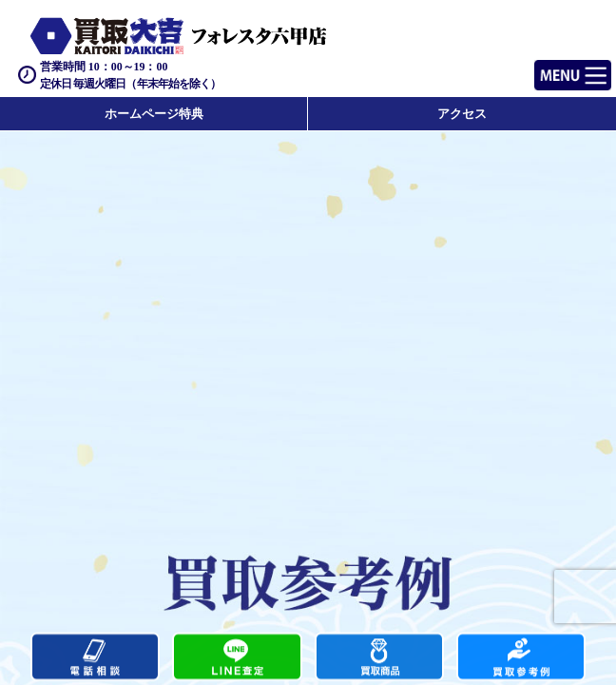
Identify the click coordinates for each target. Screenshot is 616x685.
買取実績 (521, 658)
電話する (95, 658)
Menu (552, 67)
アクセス (462, 114)
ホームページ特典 (154, 114)
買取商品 (379, 658)
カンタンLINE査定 (237, 658)
